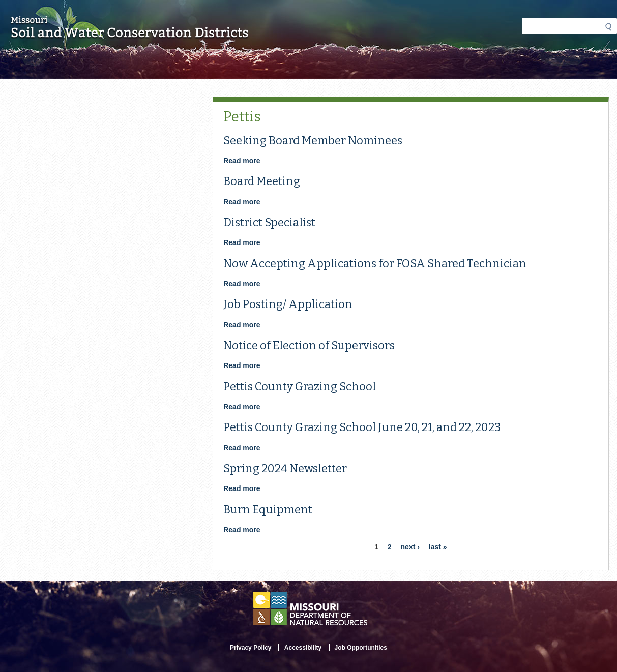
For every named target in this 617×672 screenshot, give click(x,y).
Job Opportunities (361, 648)
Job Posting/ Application (288, 304)
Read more (242, 161)
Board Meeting (262, 181)
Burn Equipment (268, 510)
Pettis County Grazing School (300, 387)
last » (438, 547)
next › (410, 547)
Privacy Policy (251, 648)
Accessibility (303, 648)
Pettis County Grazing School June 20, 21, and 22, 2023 (362, 427)
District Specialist (269, 222)
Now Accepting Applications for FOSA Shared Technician (375, 264)
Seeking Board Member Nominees (313, 141)
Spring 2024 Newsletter (285, 468)
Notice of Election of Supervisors (309, 345)
